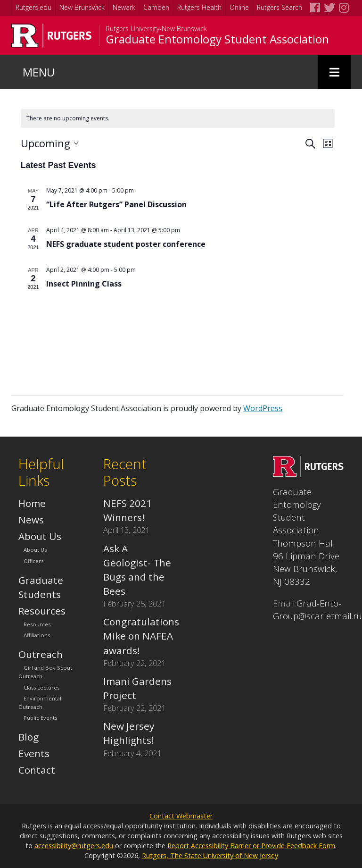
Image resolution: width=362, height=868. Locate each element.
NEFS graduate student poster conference (126, 244)
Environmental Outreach (40, 703)
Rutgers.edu (33, 7)
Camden (156, 7)
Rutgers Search (280, 7)
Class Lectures (41, 687)
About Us (40, 536)
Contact (37, 770)
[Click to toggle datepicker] (49, 143)
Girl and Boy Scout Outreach (45, 672)
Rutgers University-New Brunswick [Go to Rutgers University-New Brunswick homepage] (156, 29)
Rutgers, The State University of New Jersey (210, 855)
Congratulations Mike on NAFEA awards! (141, 636)
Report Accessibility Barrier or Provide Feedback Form (251, 846)
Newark (124, 7)
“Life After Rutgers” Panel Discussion (116, 204)
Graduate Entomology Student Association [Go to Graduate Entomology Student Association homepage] (218, 39)
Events (34, 753)
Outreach (41, 654)
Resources (42, 611)
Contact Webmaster (181, 816)
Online (239, 7)
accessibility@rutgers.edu (74, 846)
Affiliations (37, 635)
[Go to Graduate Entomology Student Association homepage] (308, 473)
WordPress (263, 408)
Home (32, 503)
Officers (33, 561)
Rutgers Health (199, 7)
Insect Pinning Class (84, 284)
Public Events (40, 718)
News (31, 520)
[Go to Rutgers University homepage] (52, 36)
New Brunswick (82, 7)
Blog (29, 737)
